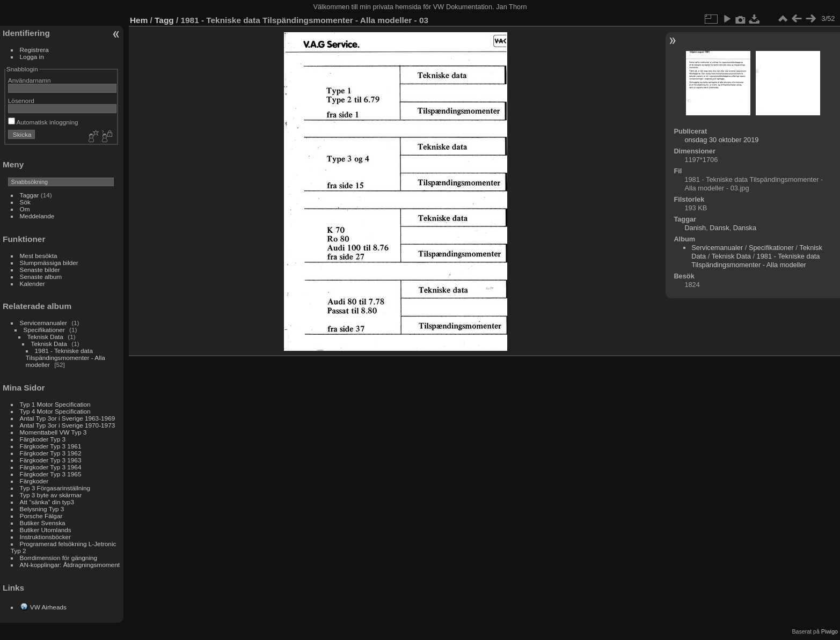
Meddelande (37, 216)
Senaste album (41, 277)
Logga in (32, 57)
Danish (695, 228)
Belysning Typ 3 (42, 509)
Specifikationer (44, 330)
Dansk (719, 228)
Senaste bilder (40, 270)
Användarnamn (30, 80)
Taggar (30, 195)
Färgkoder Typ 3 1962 (51, 453)
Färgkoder (34, 481)
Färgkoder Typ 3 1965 (51, 474)
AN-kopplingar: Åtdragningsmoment (70, 565)
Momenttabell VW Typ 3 (53, 432)
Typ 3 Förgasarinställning (55, 488)
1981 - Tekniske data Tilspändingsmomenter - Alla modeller (65, 358)
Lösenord (21, 101)
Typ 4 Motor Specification (55, 411)
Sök (25, 202)
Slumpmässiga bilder (49, 263)
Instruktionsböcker (45, 537)
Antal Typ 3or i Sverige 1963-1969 (68, 418)
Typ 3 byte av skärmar (51, 495)
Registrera (34, 50)
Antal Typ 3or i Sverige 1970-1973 (68, 425)
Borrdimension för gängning (59, 558)
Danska (745, 228)
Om (25, 209)
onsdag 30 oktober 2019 (721, 140)
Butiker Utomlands (46, 530)
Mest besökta (39, 256)
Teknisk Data (45, 337)
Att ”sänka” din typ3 (47, 502)
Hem (139, 20)
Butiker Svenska (43, 523)
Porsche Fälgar (41, 516)
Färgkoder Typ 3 (43, 439)
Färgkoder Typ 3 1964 (51, 467)
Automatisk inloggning (43, 122)
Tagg (164, 20)
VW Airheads (48, 607)
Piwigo (830, 631)
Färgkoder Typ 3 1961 (51, 446)
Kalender (32, 284)
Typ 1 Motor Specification (55, 404)
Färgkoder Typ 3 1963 (51, 460)
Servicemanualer (43, 323)
